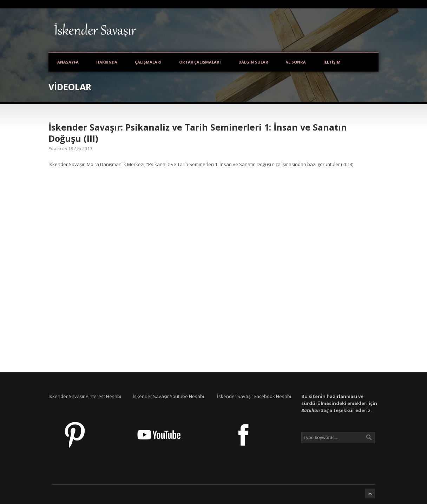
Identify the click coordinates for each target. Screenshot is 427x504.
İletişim (332, 62)
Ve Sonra (296, 62)
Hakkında (107, 62)
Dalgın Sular (253, 62)
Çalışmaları (148, 62)
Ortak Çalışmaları (200, 62)
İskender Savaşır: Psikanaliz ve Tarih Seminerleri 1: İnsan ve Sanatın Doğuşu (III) (198, 133)
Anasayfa (68, 62)
